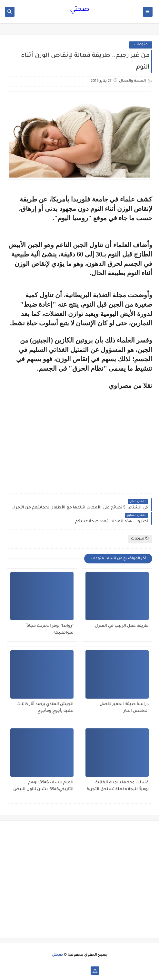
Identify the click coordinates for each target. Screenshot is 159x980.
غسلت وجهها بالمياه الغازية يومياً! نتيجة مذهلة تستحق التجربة (118, 786)
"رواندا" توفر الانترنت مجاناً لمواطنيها (50, 630)
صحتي (80, 10)
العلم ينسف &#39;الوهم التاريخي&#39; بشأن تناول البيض (43, 786)
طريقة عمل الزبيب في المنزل (122, 626)
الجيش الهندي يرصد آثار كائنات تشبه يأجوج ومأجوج (45, 708)
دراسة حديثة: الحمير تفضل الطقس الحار (124, 708)
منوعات (141, 45)
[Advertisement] (98, 435)
